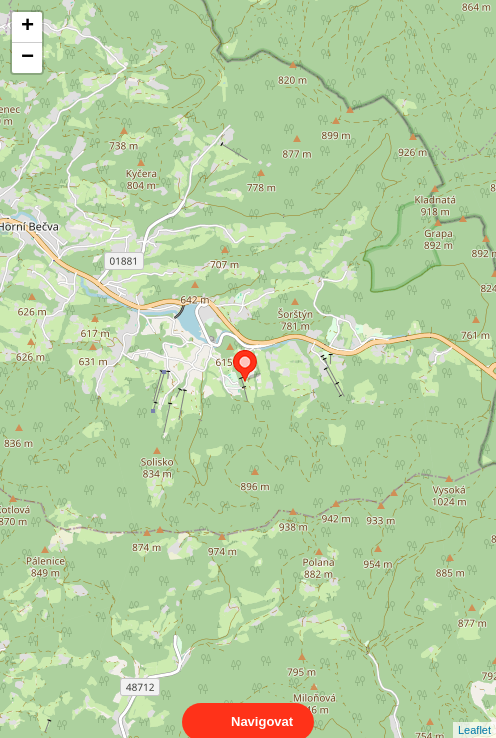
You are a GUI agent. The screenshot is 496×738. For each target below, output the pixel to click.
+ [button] (27, 27)
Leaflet (474, 712)
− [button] (27, 58)
